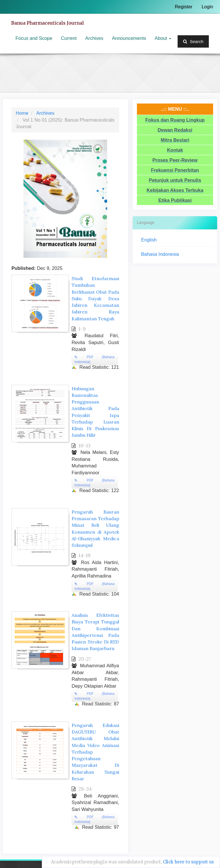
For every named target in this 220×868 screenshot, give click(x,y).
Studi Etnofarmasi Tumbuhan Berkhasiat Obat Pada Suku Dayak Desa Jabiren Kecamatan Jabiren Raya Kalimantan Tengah (95, 298)
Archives (94, 38)
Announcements (129, 38)
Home (22, 113)
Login (207, 7)
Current (69, 38)
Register (183, 7)
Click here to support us (188, 862)
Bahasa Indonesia (160, 254)
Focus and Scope (34, 38)
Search (193, 41)
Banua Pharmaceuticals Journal (48, 23)
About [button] (163, 38)
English (149, 240)
